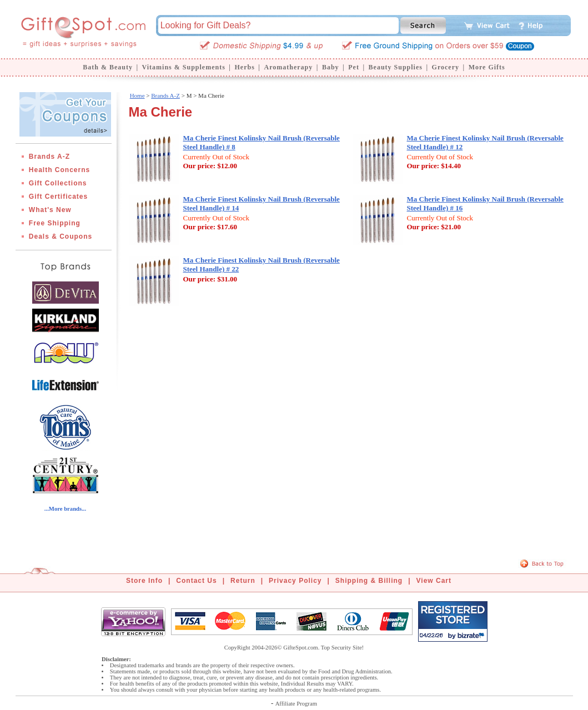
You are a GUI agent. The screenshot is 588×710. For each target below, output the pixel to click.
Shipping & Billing (369, 581)
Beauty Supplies (396, 67)
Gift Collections (58, 183)
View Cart (434, 581)
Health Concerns (59, 170)
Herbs (244, 67)
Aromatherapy (288, 67)
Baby (331, 67)
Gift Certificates (58, 197)
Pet (354, 67)
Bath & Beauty (108, 67)
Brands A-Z (49, 157)
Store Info (144, 581)
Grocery (446, 67)
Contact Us (196, 581)
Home (137, 95)
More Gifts (487, 67)
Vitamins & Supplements (184, 67)
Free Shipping (55, 223)
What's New (50, 210)
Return (243, 581)
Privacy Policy (295, 581)
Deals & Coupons (61, 236)
